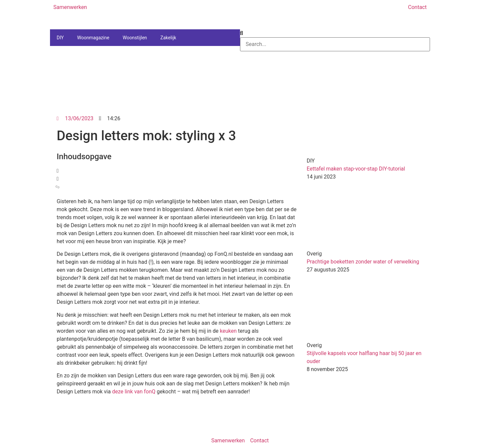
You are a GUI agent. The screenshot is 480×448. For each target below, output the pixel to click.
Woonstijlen (135, 38)
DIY (60, 38)
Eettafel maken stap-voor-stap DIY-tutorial (356, 169)
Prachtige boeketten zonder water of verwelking (363, 262)
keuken (228, 331)
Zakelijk (168, 38)
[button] (177, 171)
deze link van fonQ (134, 392)
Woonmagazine (93, 38)
